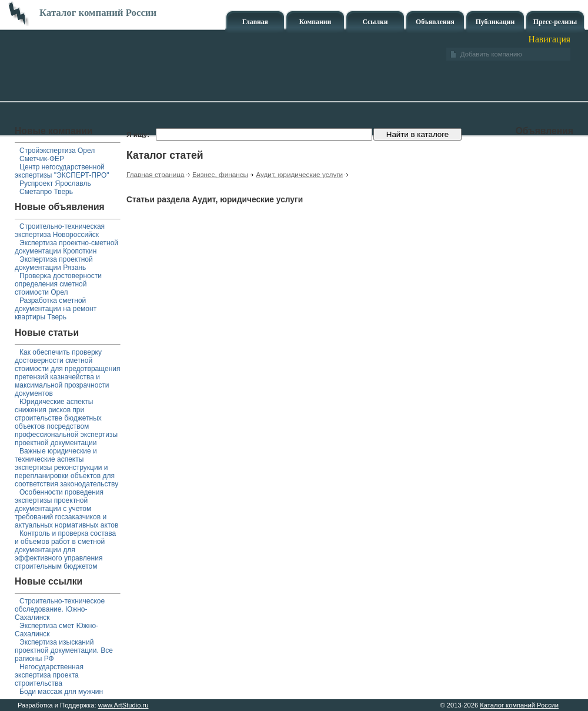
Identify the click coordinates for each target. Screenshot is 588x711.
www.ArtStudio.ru (123, 705)
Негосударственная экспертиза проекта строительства (49, 675)
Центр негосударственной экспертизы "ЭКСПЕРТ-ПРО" (62, 171)
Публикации (495, 22)
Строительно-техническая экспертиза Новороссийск (60, 231)
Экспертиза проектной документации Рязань (54, 263)
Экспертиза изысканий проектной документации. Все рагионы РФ (64, 650)
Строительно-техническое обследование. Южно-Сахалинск (60, 609)
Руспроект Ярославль (55, 183)
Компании (315, 22)
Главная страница (156, 174)
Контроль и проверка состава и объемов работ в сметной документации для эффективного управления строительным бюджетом (65, 550)
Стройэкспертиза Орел (57, 151)
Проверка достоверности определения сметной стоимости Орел (58, 284)
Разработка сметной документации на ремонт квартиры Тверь (56, 309)
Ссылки (375, 22)
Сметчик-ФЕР (42, 159)
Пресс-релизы (555, 22)
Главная (255, 22)
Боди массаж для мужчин (61, 692)
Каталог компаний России (519, 705)
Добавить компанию (491, 54)
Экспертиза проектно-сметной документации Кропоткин (66, 247)
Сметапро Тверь (46, 192)
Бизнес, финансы (220, 174)
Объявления (435, 22)
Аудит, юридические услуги (299, 174)
